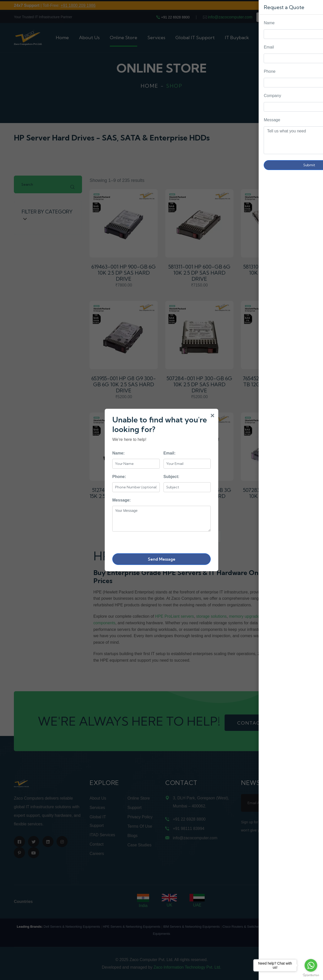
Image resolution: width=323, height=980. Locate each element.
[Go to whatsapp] (311, 965)
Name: (118, 453)
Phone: (119, 477)
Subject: (171, 477)
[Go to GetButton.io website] (311, 975)
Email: (170, 453)
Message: (122, 500)
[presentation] (151, 541)
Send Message (162, 559)
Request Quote (314, 392)
